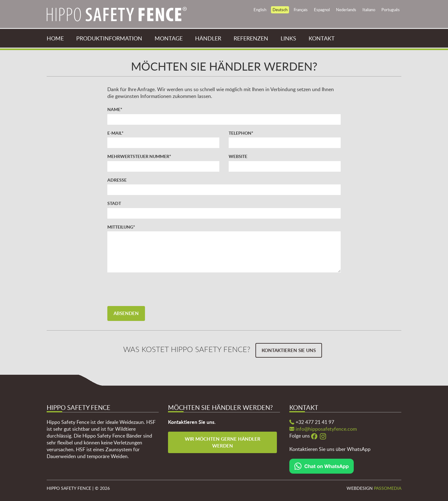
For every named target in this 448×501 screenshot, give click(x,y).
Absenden (126, 313)
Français (301, 10)
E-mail (115, 133)
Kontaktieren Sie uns (289, 350)
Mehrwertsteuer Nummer (139, 156)
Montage (169, 38)
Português (391, 10)
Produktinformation (109, 38)
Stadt (114, 203)
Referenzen (251, 38)
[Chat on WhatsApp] (322, 466)
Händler (208, 38)
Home (55, 38)
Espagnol (322, 10)
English (260, 10)
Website (238, 156)
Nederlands (346, 10)
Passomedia (388, 488)
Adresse (117, 180)
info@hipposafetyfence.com (326, 429)
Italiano (369, 10)
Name (115, 109)
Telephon (241, 133)
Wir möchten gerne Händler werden (223, 442)
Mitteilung (121, 227)
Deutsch (280, 10)
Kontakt (322, 38)
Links (288, 38)
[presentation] (155, 289)
